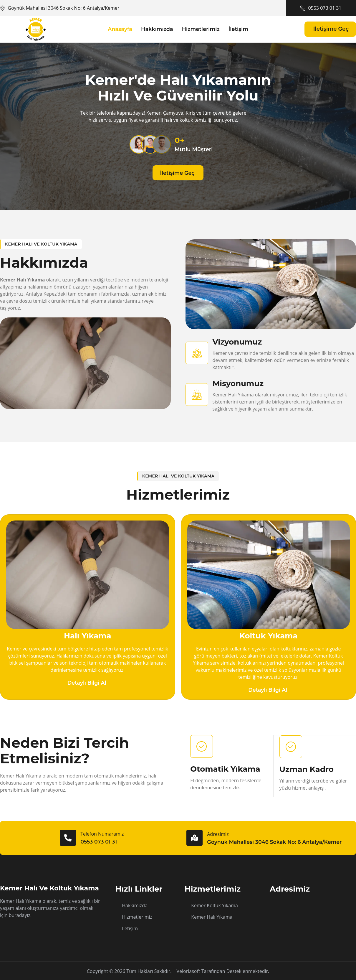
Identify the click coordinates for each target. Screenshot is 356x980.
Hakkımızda (157, 29)
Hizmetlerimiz (201, 29)
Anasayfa (119, 29)
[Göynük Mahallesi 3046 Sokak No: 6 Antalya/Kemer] (313, 915)
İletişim (239, 29)
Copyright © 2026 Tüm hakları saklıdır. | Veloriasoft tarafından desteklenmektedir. (178, 971)
